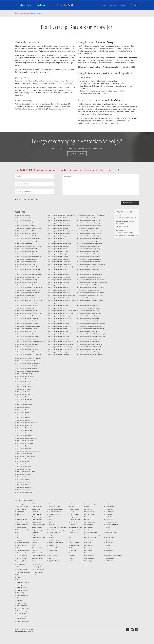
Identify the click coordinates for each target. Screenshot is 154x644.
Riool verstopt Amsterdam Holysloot (58, 228)
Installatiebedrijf (54, 550)
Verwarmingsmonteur (23, 598)
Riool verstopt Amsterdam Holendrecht (59, 226)
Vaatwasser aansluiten (23, 572)
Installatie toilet (53, 548)
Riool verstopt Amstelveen (24, 220)
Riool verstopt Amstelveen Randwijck (28, 233)
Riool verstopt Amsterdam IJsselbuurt (58, 241)
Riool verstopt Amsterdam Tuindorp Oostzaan (92, 287)
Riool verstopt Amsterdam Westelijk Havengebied (93, 334)
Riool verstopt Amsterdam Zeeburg (89, 352)
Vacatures (20, 575)
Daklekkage (35, 532)
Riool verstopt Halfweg (23, 402)
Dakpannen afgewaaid (39, 535)
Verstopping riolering (23, 582)
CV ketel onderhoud (23, 553)
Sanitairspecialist (110, 530)
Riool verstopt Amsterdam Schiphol (89, 241)
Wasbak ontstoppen (23, 616)
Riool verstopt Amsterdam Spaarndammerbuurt (92, 264)
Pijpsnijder (72, 556)
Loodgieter (72, 525)
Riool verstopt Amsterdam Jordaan (57, 249)
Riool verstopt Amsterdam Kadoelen (58, 257)
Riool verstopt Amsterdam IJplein (57, 238)
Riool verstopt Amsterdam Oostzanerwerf (59, 326)
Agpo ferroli (20, 512)
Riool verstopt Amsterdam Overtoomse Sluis (60, 342)
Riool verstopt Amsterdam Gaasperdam (28, 344)
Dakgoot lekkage (37, 514)
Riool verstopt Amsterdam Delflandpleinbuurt (30, 313)
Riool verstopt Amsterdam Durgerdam (28, 329)
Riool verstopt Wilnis (23, 485)
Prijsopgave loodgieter (91, 504)
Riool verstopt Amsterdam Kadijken (58, 254)
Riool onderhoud (89, 553)
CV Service (35, 504)
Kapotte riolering (54, 561)
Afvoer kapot (21, 504)
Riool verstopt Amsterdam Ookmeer (58, 305)
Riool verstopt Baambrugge (25, 374)
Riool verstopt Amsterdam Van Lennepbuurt (91, 298)
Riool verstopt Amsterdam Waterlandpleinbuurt (92, 321)
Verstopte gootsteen (23, 590)
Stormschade (109, 553)
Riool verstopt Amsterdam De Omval (27, 305)
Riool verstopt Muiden (23, 433)
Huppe (51, 535)
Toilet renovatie (110, 561)
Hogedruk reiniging (54, 532)
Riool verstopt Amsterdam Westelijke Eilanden (92, 336)
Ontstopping (73, 553)
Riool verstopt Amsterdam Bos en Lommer (29, 267)
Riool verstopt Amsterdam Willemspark (90, 347)
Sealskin (108, 535)
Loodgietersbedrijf (74, 530)
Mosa (71, 537)
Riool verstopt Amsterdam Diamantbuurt (29, 316)
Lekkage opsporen (74, 519)
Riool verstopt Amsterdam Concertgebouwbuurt (31, 285)
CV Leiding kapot (22, 561)
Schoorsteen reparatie (112, 532)
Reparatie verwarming (91, 532)
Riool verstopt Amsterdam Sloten (88, 251)
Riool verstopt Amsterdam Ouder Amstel (59, 334)
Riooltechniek (110, 517)
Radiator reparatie (89, 512)
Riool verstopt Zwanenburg (25, 492)
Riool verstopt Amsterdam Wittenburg (90, 349)
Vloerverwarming (22, 606)
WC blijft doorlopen (40, 567)
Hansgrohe (52, 525)
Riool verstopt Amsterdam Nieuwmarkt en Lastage (62, 300)
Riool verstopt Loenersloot (25, 425)
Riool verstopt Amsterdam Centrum (27, 282)
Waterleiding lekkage (23, 621)
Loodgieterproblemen (75, 527)
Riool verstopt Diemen (23, 392)
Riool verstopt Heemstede (24, 405)
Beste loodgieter (22, 527)
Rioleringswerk (88, 540)
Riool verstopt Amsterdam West (88, 331)
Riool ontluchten (89, 556)
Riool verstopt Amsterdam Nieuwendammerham (61, 298)
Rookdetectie (109, 519)
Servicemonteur (110, 537)
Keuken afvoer (73, 504)
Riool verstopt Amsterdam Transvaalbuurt (91, 274)
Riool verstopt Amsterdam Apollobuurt (28, 251)
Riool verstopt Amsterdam (24, 244)
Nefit (71, 540)
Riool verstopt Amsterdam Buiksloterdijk (28, 269)
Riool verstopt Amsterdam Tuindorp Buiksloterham (93, 282)
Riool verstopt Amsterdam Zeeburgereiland (91, 354)
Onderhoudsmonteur (75, 548)
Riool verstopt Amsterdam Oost (57, 308)
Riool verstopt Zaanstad (24, 490)
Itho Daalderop (53, 556)
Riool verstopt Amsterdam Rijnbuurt (89, 228)
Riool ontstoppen (89, 558)
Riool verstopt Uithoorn (24, 464)
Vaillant (19, 577)
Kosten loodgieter (74, 509)
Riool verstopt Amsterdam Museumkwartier (60, 285)
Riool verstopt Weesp (23, 479)
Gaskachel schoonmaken (39, 556)
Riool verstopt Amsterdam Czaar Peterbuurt (29, 287)
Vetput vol (20, 600)
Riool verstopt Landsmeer (24, 412)
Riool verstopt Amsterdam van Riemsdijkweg (92, 300)
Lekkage (71, 512)
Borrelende (20, 535)
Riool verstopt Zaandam (24, 487)
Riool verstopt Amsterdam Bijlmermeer (28, 264)
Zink (36, 575)
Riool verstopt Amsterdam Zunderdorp (28, 371)
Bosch (19, 537)
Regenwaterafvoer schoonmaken (94, 517)
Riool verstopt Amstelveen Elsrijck (27, 226)
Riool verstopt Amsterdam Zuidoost (27, 368)
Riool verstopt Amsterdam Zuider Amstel (28, 366)
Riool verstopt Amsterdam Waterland (89, 318)
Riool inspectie (88, 545)
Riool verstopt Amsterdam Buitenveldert (28, 277)
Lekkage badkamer (75, 514)
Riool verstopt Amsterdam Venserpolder (90, 303)
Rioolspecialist (110, 512)
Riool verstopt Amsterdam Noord (57, 303)
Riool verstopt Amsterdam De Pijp (27, 308)
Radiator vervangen (90, 514)
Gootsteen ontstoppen (55, 514)
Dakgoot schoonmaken (39, 525)
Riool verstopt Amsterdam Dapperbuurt (28, 293)
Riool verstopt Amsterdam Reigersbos (89, 220)
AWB (18, 517)
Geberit (34, 561)
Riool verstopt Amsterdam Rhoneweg (89, 223)
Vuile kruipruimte (22, 613)
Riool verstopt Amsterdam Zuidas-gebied (29, 363)
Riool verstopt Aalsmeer (24, 215)
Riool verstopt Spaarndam (24, 459)
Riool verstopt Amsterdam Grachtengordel (29, 354)
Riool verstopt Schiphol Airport (26, 456)
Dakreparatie (36, 540)
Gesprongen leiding (55, 506)
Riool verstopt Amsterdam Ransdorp (89, 218)
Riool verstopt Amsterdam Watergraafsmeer (91, 316)
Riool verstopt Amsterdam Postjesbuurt (59, 354)
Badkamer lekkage (22, 519)
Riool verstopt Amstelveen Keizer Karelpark (29, 228)
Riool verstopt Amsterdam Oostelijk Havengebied (62, 311)
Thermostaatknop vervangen (114, 556)
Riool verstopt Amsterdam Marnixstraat (59, 274)
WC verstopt (38, 572)
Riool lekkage (88, 550)
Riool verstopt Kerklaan (24, 410)
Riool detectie (88, 543)
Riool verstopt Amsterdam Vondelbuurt (90, 313)
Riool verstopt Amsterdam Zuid (26, 361)
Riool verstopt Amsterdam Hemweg (58, 223)
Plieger (71, 558)
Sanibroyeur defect (111, 522)
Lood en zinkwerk (74, 522)
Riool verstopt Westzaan (24, 482)
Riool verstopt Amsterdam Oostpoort (58, 324)
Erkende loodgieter (38, 548)
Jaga (50, 558)
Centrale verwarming (23, 550)
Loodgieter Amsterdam (30, 5)
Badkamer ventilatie (23, 525)
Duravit (34, 545)
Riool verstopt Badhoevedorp (25, 376)
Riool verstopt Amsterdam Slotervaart (89, 262)
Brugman (19, 540)
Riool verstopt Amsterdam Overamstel (58, 336)
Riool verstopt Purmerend (24, 454)
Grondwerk (52, 522)
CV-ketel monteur (37, 506)
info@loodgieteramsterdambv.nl (127, 217)
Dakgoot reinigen (37, 517)
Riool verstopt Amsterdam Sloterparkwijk (90, 259)
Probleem (87, 506)
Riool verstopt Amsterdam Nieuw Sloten (59, 290)
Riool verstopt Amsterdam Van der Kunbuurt (92, 293)
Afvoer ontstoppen (22, 506)
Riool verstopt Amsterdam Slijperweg (89, 249)
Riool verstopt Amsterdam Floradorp (27, 339)
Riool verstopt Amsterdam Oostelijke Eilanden (61, 313)
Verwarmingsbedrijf (22, 595)
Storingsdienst (110, 548)
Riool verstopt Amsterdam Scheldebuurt (90, 233)
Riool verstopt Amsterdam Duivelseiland (28, 326)
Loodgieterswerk (74, 535)
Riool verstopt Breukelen (24, 384)
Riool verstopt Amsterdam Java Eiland (58, 246)
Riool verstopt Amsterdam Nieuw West (58, 293)
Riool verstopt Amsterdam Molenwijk (58, 282)
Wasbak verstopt (22, 618)
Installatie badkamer (55, 540)
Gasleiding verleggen (38, 558)
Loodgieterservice (74, 532)
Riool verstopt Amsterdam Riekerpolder (90, 226)
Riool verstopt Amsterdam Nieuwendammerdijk (61, 295)
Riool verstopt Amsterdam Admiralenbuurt (29, 246)
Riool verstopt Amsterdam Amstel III (27, 249)
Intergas (51, 553)
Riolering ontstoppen (90, 537)
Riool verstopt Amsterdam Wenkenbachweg (91, 329)
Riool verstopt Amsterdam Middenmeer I (59, 280)
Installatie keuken (54, 545)
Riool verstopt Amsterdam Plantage (58, 352)
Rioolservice (109, 509)
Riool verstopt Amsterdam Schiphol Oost (90, 244)
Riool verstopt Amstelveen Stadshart (27, 236)
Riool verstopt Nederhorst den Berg (27, 438)
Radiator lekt (88, 509)
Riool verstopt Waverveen (24, 477)
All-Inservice (20, 514)
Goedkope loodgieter (55, 512)
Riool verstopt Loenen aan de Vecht (27, 423)
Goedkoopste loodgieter (56, 509)
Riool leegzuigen (89, 548)
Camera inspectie (22, 545)
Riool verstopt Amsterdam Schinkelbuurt (90, 238)
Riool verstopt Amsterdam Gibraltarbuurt (29, 352)
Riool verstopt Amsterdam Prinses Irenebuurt (92, 215)
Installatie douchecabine (56, 543)
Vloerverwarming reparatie (24, 611)
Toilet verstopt (21, 567)
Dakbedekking (36, 509)
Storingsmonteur (111, 550)
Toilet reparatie (21, 564)
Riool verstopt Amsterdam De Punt (27, 311)
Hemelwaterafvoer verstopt (57, 530)
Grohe (51, 519)
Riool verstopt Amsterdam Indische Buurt (59, 244)
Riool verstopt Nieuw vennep (25, 441)
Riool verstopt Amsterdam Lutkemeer (58, 272)
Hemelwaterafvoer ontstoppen (58, 527)
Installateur (52, 537)
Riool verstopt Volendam (24, 474)
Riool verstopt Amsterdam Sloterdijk (89, 254)
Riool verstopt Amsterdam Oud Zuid (58, 331)
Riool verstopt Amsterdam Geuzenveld (28, 349)
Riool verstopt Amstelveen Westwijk (27, 241)
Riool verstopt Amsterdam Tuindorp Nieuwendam (93, 285)
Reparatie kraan (89, 527)
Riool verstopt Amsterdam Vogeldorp (89, 308)
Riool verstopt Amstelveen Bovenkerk (28, 223)
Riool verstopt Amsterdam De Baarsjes (28, 298)
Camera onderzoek (22, 548)
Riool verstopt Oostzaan (24, 448)
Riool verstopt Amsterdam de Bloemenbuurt (30, 300)
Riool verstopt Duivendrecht (25, 397)
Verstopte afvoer (22, 587)
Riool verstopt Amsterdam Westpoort (89, 342)
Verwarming (20, 593)
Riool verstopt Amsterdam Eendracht (27, 331)
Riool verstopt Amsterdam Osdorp (57, 329)
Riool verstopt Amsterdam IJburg (57, 236)
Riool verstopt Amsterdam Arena (26, 254)
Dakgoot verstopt (37, 527)
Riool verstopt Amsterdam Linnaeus (58, 269)
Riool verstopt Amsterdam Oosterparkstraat (60, 321)
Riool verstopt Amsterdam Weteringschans (91, 344)
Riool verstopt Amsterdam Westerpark (90, 339)
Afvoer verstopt (21, 509)
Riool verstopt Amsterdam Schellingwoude (91, 236)
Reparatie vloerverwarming (92, 535)
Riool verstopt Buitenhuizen (25, 386)
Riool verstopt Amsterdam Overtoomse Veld (60, 344)
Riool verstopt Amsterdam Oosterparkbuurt (60, 318)
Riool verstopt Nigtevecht (24, 446)
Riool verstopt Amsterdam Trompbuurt (90, 277)
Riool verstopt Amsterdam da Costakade (28, 290)
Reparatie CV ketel (89, 522)
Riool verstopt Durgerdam (24, 399)
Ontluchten (72, 550)
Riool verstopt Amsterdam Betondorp (28, 259)
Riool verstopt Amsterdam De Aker (27, 295)
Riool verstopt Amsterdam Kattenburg (58, 259)
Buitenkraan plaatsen (23, 543)
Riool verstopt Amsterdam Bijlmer (27, 262)
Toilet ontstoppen (111, 558)
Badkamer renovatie (23, 522)
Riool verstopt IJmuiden (24, 407)
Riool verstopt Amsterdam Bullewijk (27, 280)
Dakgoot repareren (38, 522)
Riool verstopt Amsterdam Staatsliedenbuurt (91, 267)
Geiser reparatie (53, 504)
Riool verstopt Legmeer (24, 415)
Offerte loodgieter (74, 543)
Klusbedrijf (72, 506)
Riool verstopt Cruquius (24, 389)
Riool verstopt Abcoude (24, 218)
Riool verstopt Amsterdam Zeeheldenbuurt (29, 358)
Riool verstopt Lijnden (23, 417)
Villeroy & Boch (21, 603)
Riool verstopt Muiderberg (24, 435)
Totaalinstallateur (22, 570)
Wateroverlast (39, 564)
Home (17, 13)
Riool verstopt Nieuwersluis (25, 443)
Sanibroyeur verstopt (112, 525)
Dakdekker (35, 512)
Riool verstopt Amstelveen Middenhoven (29, 231)
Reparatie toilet (89, 530)
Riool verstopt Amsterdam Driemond (27, 324)
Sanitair (108, 527)
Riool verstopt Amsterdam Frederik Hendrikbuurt (31, 342)
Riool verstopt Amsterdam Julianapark (58, 251)
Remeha (87, 519)
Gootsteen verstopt (54, 517)
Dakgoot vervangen (38, 530)
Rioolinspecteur (110, 506)
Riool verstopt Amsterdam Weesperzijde (90, 326)
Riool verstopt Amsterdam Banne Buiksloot (29, 257)
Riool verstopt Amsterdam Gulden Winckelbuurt (61, 215)
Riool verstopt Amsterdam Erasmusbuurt (29, 336)
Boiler (19, 532)
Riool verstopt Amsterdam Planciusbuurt (59, 349)
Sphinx (108, 540)
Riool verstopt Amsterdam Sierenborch (90, 246)
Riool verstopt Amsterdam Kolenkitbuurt (59, 264)
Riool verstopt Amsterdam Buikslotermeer (29, 274)
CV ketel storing (21, 558)
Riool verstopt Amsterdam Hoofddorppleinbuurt (61, 231)
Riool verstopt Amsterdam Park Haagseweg (60, 347)
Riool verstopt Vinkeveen (24, 469)
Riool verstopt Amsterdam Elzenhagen (28, 334)
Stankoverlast (110, 543)
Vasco (19, 580)
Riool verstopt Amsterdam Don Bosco (28, 321)
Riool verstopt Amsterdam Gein (26, 347)
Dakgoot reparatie (37, 519)
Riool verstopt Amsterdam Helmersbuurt (59, 220)
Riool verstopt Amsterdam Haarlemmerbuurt (60, 218)
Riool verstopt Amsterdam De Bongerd (28, 303)
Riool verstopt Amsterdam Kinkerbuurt (59, 262)
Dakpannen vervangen (39, 537)
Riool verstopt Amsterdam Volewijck (31, 13)
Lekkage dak (73, 517)
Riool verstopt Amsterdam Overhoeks (58, 339)
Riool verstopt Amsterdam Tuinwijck (89, 290)
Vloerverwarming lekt (23, 608)
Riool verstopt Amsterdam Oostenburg (59, 316)
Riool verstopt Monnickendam (26, 430)
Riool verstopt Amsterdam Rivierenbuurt (90, 231)
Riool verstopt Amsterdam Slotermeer (89, 257)
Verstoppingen (21, 585)
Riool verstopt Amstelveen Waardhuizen (28, 238)
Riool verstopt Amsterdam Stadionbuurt (90, 269)
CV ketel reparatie (22, 556)
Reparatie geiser (89, 525)
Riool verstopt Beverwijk (24, 379)
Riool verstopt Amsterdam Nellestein (58, 287)
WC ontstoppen (39, 570)
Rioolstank (109, 514)
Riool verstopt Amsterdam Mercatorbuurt (59, 277)
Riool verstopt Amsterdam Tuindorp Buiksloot (92, 280)
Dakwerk (35, 543)
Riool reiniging (88, 561)
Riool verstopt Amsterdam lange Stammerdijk (60, 267)
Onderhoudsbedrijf (75, 545)
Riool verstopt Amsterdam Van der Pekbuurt (91, 295)
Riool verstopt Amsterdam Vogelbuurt (90, 305)
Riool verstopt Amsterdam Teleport (89, 272)
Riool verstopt (110, 504)
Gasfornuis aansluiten (38, 553)
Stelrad (108, 545)
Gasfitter (35, 550)
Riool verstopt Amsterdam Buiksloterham (29, 272)
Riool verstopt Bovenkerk (24, 381)
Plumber (72, 561)
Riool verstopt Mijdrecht (24, 428)
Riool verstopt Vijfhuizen (24, 466)
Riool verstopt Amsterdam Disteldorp (28, 318)
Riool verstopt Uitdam (23, 461)
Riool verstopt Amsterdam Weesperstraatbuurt (92, 324)
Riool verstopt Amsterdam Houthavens (59, 233)
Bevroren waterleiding (23, 530)
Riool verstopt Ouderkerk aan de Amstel (28, 451)
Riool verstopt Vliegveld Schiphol (26, 472)
